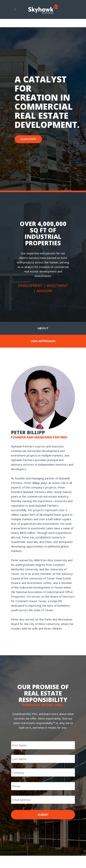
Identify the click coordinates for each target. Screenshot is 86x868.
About (43, 328)
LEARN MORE (28, 139)
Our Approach (43, 341)
